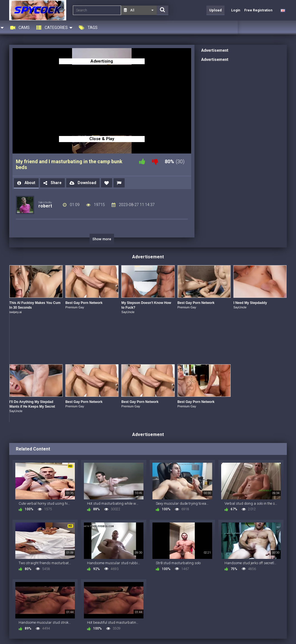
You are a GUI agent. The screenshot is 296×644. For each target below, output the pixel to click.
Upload (215, 10)
